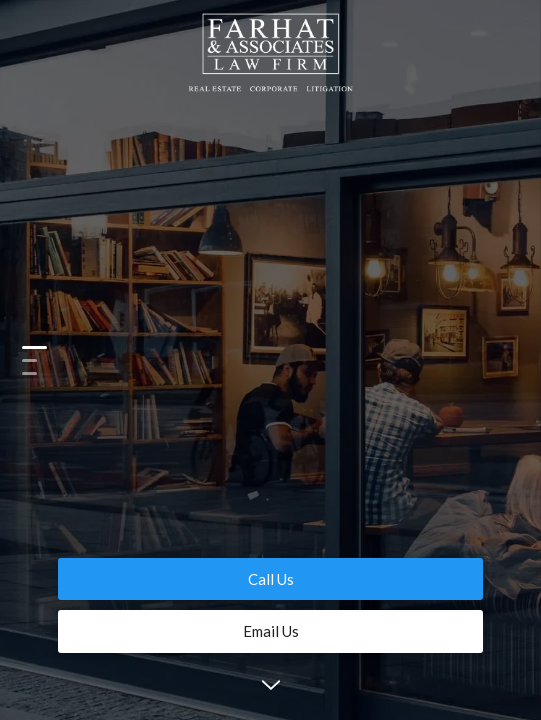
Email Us (271, 631)
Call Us (271, 579)
